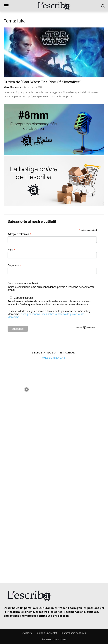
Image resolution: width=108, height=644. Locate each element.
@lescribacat (54, 358)
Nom (11, 250)
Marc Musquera (12, 87)
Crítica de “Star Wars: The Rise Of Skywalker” (42, 82)
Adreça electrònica (19, 234)
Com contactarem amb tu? (23, 283)
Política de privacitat (46, 633)
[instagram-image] (27, 389)
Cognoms (14, 265)
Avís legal (27, 633)
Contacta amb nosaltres (73, 633)
